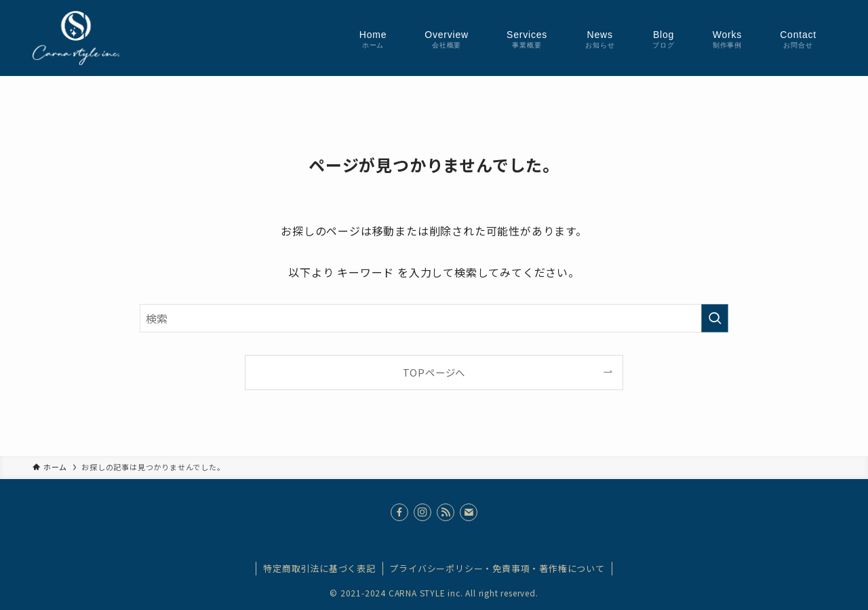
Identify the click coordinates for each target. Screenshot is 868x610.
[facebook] (399, 512)
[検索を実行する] (715, 318)
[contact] (469, 512)
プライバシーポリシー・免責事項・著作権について (497, 568)
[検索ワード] (434, 318)
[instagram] (422, 512)
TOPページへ (434, 372)
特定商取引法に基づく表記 (319, 568)
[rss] (446, 512)
